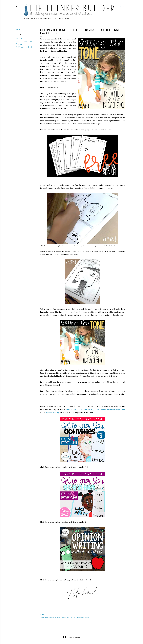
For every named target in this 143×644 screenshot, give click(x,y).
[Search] (124, 7)
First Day (19, 44)
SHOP (70, 18)
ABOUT (34, 18)
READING (42, 18)
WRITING (52, 18)
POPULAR (61, 18)
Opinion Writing (53, 413)
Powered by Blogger (71, 637)
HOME (27, 18)
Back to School (22, 38)
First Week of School (24, 47)
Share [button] (18, 29)
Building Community (24, 41)
